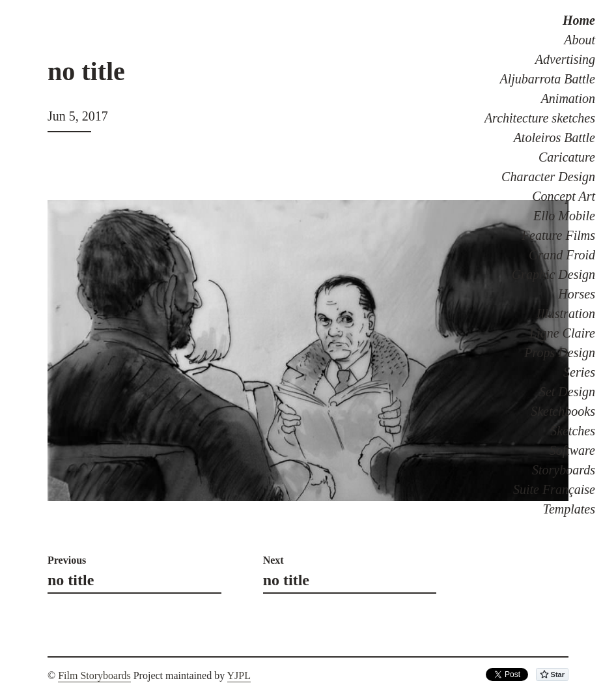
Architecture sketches (540, 118)
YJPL (239, 675)
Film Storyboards (94, 675)
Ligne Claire (562, 333)
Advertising (565, 59)
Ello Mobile (564, 216)
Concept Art (564, 196)
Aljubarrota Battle (548, 79)
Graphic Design (553, 274)
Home (579, 20)
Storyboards (564, 470)
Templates (569, 509)
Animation (568, 98)
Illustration (566, 313)
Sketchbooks (563, 411)
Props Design (560, 353)
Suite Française (554, 489)
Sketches (573, 431)
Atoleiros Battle (554, 138)
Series (579, 372)
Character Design (548, 177)
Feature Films (558, 235)
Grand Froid (562, 255)
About (580, 40)
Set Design (567, 392)
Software (572, 450)
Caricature (567, 157)
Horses (577, 294)
